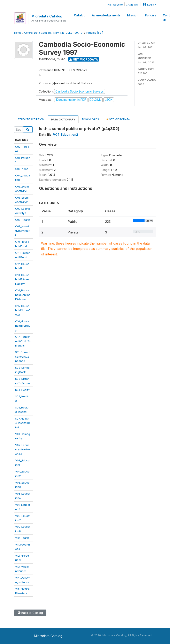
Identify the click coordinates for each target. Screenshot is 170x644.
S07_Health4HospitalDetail (23, 423)
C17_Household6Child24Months (23, 341)
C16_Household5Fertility (22, 326)
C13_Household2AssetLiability (22, 279)
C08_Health (23, 220)
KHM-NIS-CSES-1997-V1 (68, 33)
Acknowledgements (106, 15)
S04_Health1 (23, 390)
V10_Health (22, 538)
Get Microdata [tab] (118, 119)
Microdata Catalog (47, 16)
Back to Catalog (30, 613)
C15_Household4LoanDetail (23, 310)
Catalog (80, 15)
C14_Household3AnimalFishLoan (23, 295)
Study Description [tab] (31, 119)
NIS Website (115, 5)
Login (148, 5)
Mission (133, 15)
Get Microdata (84, 59)
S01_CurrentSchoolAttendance (23, 356)
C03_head (22, 169)
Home (18, 33)
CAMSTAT (132, 5)
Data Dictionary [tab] (63, 120)
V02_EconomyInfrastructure (22, 449)
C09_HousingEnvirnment (23, 231)
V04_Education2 (65, 134)
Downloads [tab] (91, 119)
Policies (151, 15)
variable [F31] (95, 33)
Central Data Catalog (37, 33)
